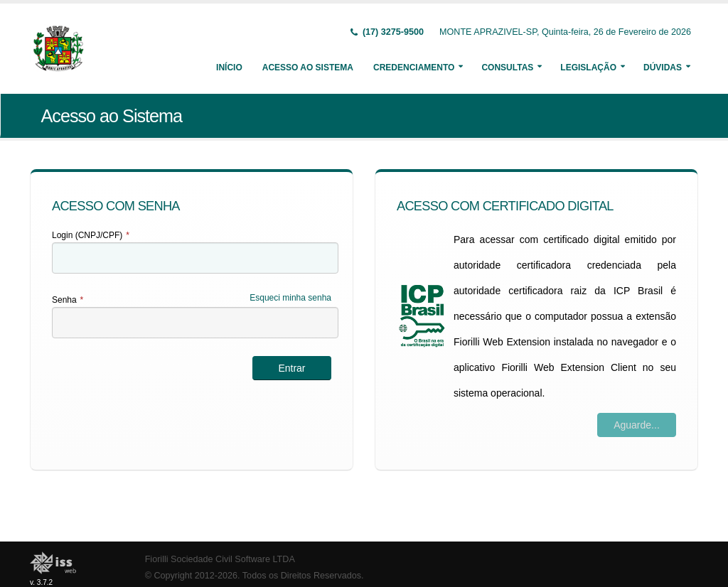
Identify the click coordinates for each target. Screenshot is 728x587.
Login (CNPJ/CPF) (91, 235)
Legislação (588, 68)
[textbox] (195, 258)
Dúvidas (663, 68)
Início (229, 68)
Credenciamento (414, 68)
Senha (68, 300)
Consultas (507, 68)
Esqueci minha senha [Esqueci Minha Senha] (290, 298)
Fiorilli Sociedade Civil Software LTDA (220, 559)
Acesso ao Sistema (308, 68)
